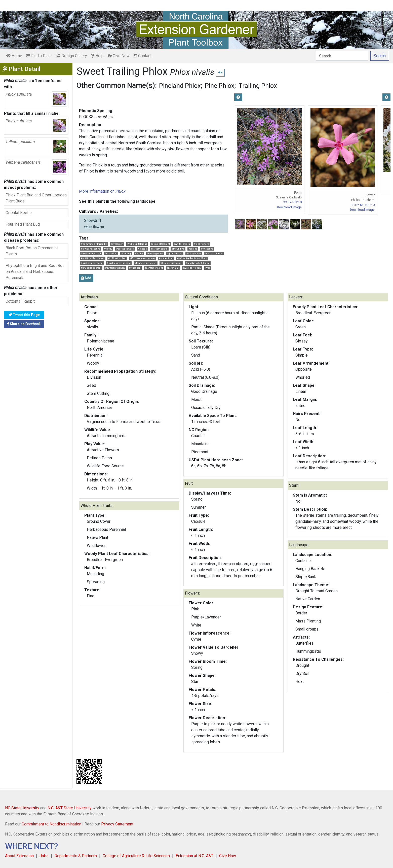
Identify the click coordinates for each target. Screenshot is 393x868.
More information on (102, 191)
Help (97, 56)
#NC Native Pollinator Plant (192, 258)
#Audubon (135, 268)
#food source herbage (119, 263)
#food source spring (92, 263)
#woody (108, 249)
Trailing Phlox (258, 86)
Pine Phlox (220, 86)
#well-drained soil (91, 253)
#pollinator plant (117, 258)
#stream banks (159, 249)
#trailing (126, 253)
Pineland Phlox (180, 86)
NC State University (22, 808)
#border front (166, 258)
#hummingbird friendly (94, 244)
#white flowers (182, 244)
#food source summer (143, 258)
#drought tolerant (160, 244)
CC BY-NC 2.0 (292, 202)
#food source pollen (171, 263)
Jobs (44, 856)
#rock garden (194, 253)
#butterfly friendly (115, 268)
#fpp (208, 268)
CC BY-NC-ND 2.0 (363, 205)
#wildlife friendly (192, 268)
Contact (143, 56)
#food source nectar (146, 263)
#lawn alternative (91, 249)
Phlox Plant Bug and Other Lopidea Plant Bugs (36, 198)
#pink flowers (202, 244)
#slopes (142, 249)
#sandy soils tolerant (198, 263)
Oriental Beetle (19, 213)
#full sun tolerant (137, 244)
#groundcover (175, 253)
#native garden (155, 253)
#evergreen (117, 244)
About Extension (19, 856)
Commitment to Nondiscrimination (51, 824)
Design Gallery (71, 56)
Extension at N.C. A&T (194, 856)
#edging (193, 249)
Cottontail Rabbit (20, 301)
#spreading (111, 253)
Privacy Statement (117, 824)
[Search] (342, 56)
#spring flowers (125, 249)
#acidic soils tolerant (93, 258)
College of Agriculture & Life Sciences (136, 856)
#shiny (139, 253)
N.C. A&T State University (70, 808)
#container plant (154, 268)
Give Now (119, 56)
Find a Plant (39, 56)
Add (86, 278)
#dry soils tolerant (91, 268)
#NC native (207, 249)
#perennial (173, 268)
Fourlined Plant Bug (23, 224)
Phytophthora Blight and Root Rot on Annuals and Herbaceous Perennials (35, 272)
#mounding (178, 249)
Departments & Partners (76, 856)
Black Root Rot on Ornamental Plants (32, 251)
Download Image (289, 207)
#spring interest (214, 253)
